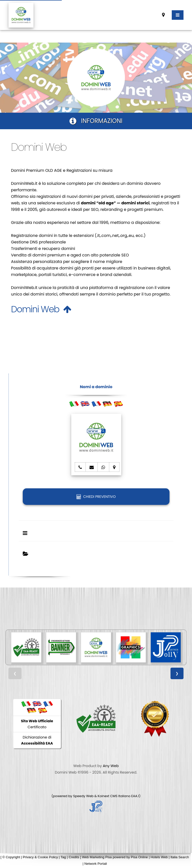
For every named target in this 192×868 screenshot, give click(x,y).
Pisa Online (139, 857)
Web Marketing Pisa (97, 857)
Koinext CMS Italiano (114, 796)
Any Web (111, 766)
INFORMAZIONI (96, 121)
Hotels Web (159, 857)
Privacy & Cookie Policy (40, 857)
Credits (74, 857)
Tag (63, 857)
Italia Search (180, 857)
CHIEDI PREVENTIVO (96, 497)
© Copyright (11, 857)
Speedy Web (83, 796)
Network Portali (95, 864)
